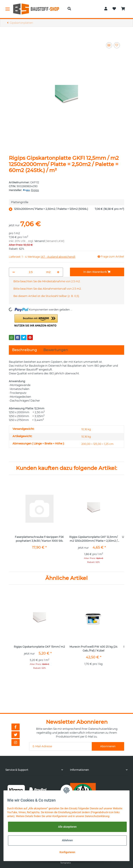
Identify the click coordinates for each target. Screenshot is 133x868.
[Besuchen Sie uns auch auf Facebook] (16, 727)
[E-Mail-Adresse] (60, 746)
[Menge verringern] (14, 272)
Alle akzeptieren (67, 827)
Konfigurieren (67, 852)
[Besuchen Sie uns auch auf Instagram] (16, 742)
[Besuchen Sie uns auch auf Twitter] (16, 735)
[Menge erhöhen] (58, 272)
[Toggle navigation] (8, 9)
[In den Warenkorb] (97, 272)
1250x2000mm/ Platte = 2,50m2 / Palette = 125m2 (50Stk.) (69, 209)
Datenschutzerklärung (103, 729)
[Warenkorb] (123, 9)
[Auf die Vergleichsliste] (109, 45)
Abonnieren (108, 746)
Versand (40, 241)
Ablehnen (67, 840)
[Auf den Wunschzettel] (117, 45)
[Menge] (31, 272)
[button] (69, 9)
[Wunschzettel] (114, 9)
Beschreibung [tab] (25, 350)
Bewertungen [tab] (56, 350)
